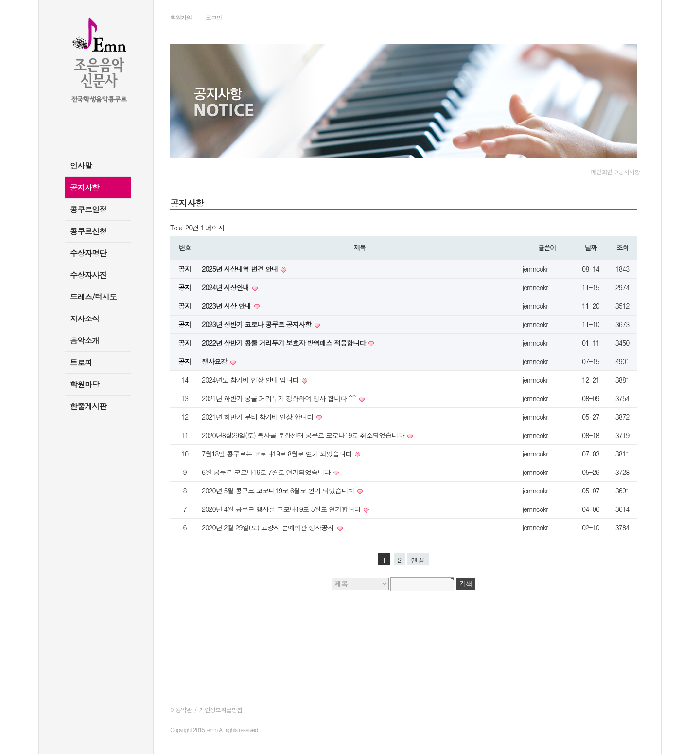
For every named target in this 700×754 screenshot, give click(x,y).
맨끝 (418, 560)
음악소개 (85, 341)
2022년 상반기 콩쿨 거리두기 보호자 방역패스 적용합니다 (284, 343)
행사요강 (215, 361)
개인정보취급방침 (221, 710)
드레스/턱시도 (93, 297)
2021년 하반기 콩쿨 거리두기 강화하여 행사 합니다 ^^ (280, 398)
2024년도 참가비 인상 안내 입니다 (251, 380)
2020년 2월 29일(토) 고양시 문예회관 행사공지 (269, 527)
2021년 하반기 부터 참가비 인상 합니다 (258, 417)
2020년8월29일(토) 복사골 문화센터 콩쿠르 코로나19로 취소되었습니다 (304, 435)
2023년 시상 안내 (227, 306)
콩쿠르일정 (88, 209)
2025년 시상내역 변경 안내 (241, 269)
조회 (622, 248)
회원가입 (181, 17)
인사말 (81, 166)
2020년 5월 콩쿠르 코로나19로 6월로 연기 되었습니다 (279, 491)
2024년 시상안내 (226, 287)
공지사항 (85, 187)
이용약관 (181, 710)
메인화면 (602, 171)
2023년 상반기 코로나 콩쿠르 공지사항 (257, 324)
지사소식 (85, 319)
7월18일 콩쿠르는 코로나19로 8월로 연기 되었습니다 (278, 454)
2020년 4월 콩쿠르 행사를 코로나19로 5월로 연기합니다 (282, 509)
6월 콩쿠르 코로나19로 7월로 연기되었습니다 (267, 472)
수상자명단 (88, 253)
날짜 (591, 248)
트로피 (81, 362)
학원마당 (85, 384)
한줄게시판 (88, 406)
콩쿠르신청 (88, 231)
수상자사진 (88, 275)
